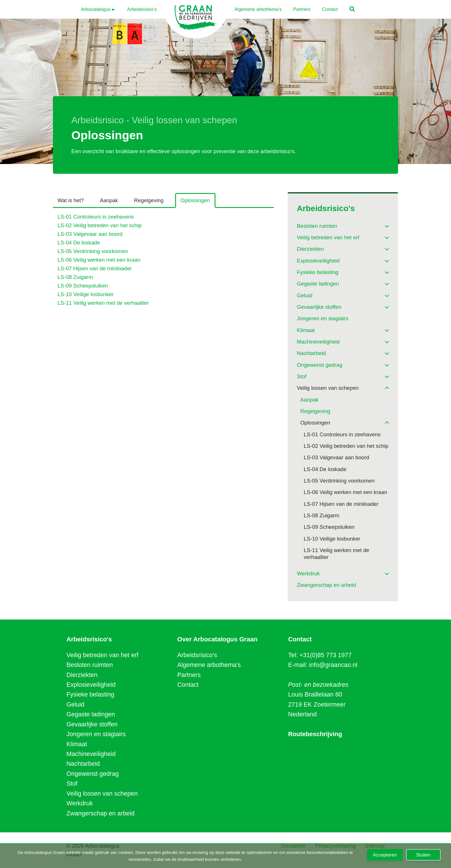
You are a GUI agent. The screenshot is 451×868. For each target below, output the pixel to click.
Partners (189, 675)
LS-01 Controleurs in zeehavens (96, 217)
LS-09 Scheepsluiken (83, 286)
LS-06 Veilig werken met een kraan (99, 260)
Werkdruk (80, 803)
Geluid (75, 705)
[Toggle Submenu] (379, 224)
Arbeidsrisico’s (197, 655)
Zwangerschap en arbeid (101, 813)
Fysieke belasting (90, 695)
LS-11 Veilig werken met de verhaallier (103, 303)
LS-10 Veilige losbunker (86, 294)
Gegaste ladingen (91, 714)
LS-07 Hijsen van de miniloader (95, 268)
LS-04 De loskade (79, 243)
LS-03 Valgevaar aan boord (90, 234)
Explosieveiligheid (91, 685)
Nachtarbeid (83, 764)
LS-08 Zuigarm (75, 277)
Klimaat (77, 744)
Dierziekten (82, 675)
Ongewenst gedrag (93, 774)
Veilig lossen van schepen (102, 794)
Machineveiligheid (91, 754)
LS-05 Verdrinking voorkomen (93, 251)
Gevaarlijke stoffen (92, 724)
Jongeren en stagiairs (96, 734)
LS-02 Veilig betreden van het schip (100, 226)
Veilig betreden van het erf (102, 655)
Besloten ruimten (90, 665)
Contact (188, 685)
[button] (352, 10)
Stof (72, 784)
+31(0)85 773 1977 (326, 655)
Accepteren (385, 855)
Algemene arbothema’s (209, 665)
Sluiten (423, 855)
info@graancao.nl (334, 665)
